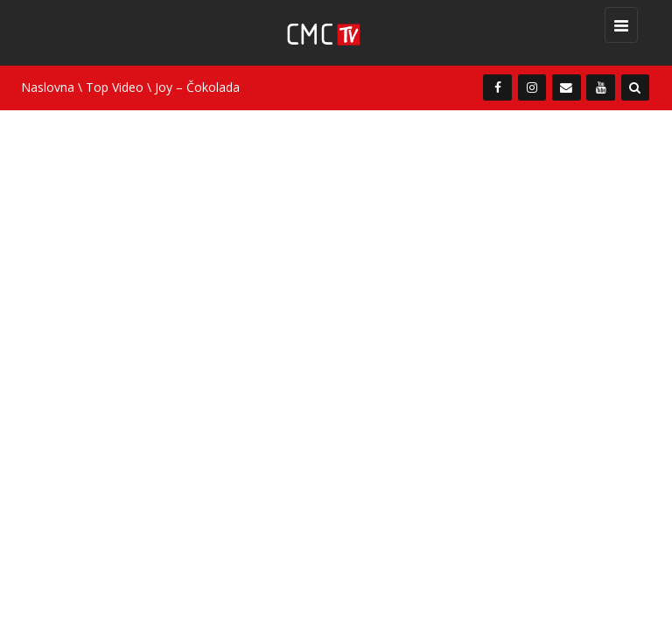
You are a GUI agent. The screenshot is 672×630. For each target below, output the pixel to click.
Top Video (115, 87)
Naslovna (48, 87)
